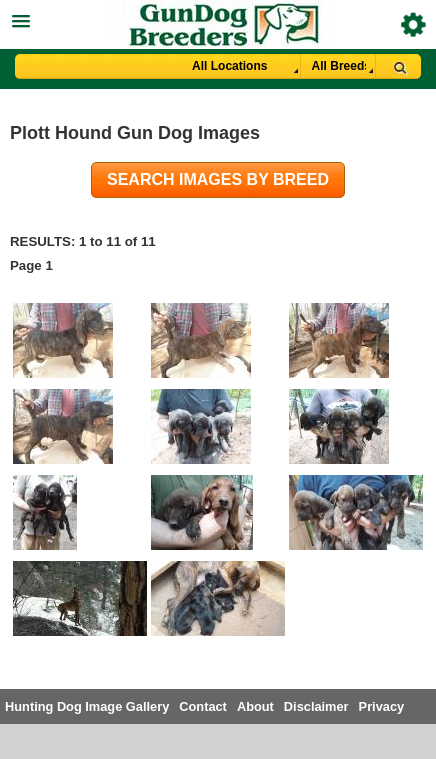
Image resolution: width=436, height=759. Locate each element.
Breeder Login (413, 24)
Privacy (382, 706)
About (255, 706)
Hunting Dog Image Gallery (87, 706)
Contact (203, 706)
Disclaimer (316, 706)
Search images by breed (218, 179)
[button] (218, 18)
